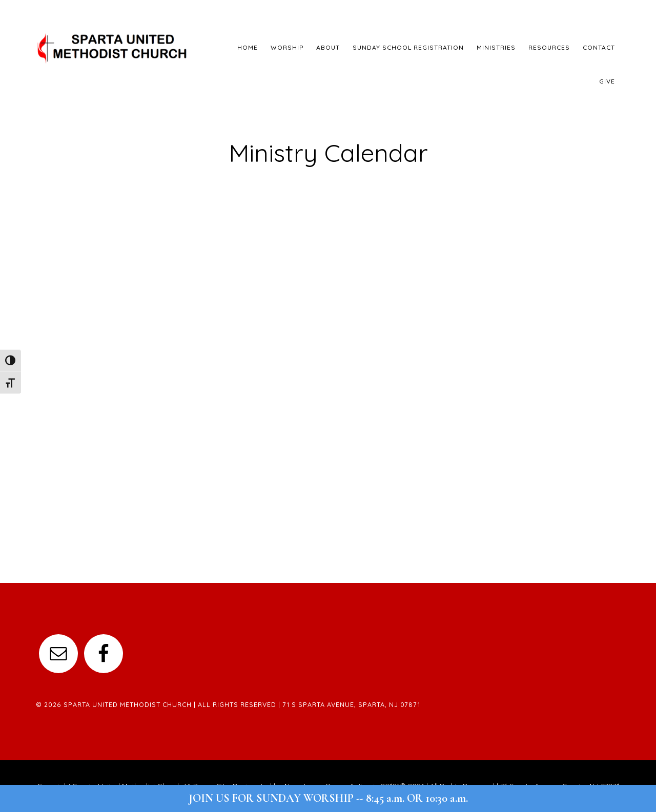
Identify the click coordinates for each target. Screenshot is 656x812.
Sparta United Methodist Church (113, 49)
